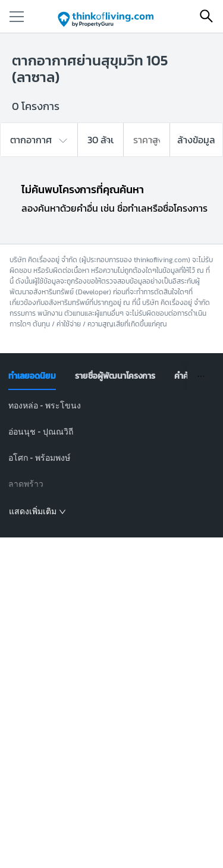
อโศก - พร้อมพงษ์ (39, 458)
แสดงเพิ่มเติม (37, 511)
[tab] (32, 376)
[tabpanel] (111, 459)
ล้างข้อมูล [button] (196, 140)
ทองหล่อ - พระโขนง (45, 405)
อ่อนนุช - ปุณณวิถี (41, 432)
